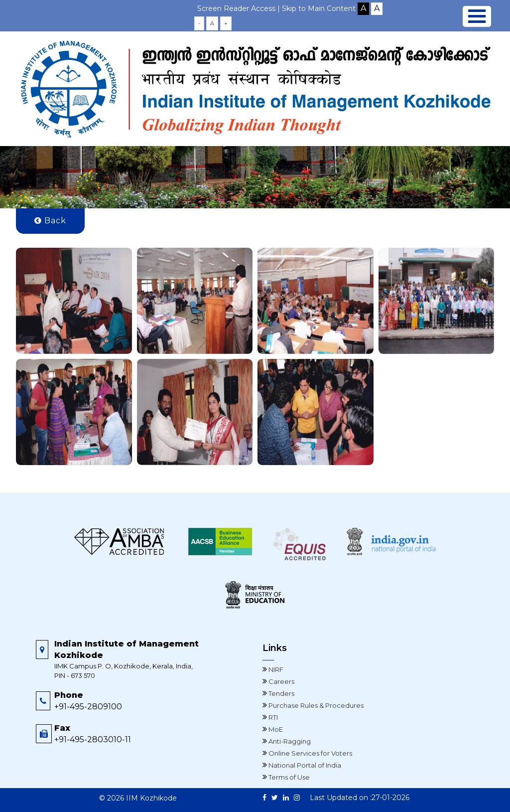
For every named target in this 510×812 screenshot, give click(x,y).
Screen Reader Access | (240, 8)
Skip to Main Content (319, 8)
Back (50, 221)
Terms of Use (288, 777)
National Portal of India (304, 765)
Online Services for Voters (310, 753)
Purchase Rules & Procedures (315, 705)
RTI (272, 717)
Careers (281, 681)
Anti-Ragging (289, 741)
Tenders (281, 693)
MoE (275, 729)
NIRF (275, 669)
